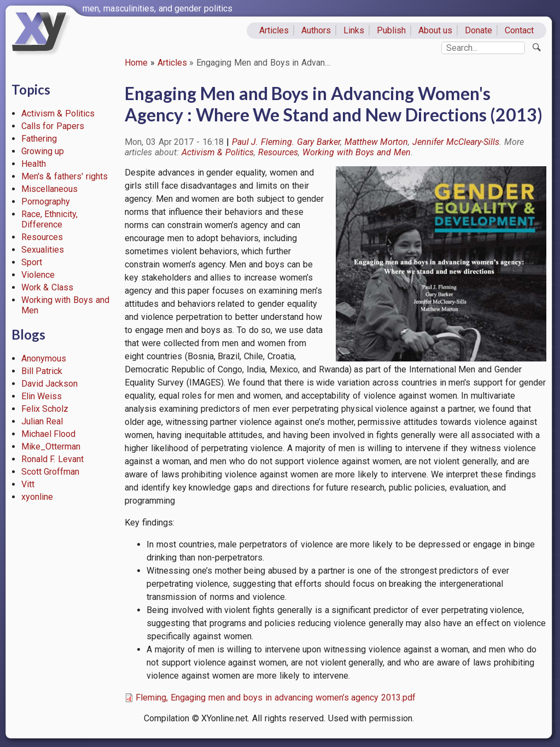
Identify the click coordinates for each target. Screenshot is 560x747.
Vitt (28, 484)
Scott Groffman (51, 472)
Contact (519, 30)
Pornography (46, 202)
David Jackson (50, 384)
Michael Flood (49, 434)
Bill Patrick (42, 371)
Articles (274, 30)
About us (436, 30)
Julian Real (42, 421)
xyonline (37, 497)
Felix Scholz (45, 409)
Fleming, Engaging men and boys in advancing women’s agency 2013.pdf (276, 698)
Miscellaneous (49, 189)
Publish (391, 30)
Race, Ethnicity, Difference (50, 219)
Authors (316, 30)
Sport (32, 262)
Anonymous (44, 358)
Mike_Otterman (51, 447)
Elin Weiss (42, 396)
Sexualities (43, 250)
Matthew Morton (377, 142)
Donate (479, 30)
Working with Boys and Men (357, 152)
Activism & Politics (58, 113)
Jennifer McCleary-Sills (456, 142)
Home (136, 63)
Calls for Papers (53, 126)
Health (34, 164)
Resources (42, 237)
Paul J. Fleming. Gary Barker (286, 142)
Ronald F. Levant (53, 459)
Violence (38, 275)
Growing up (43, 151)
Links (354, 30)
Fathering (39, 139)
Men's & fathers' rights (65, 176)
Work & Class (48, 287)
